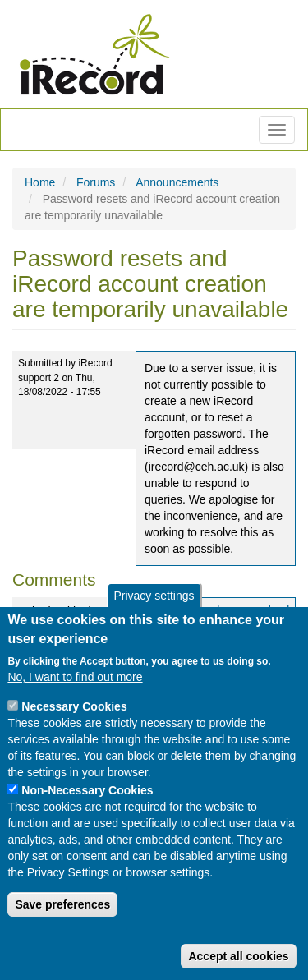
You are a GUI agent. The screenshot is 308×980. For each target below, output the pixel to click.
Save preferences (62, 904)
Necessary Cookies (74, 706)
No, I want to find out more (75, 677)
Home (40, 182)
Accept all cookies (238, 956)
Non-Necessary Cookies (87, 790)
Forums (96, 182)
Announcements (177, 182)
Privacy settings (154, 596)
